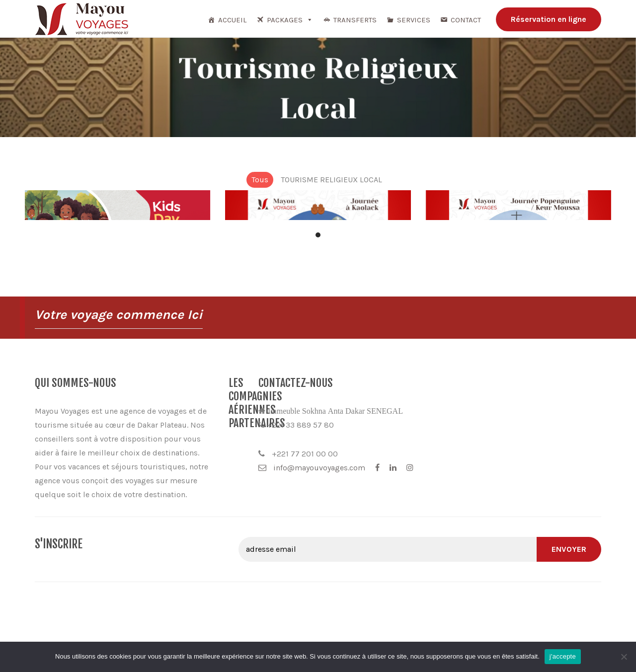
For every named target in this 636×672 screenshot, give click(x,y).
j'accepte (563, 656)
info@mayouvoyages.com (476, 468)
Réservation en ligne (549, 19)
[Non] (624, 657)
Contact (466, 20)
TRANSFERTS (355, 20)
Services (414, 20)
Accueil (232, 20)
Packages (290, 20)
